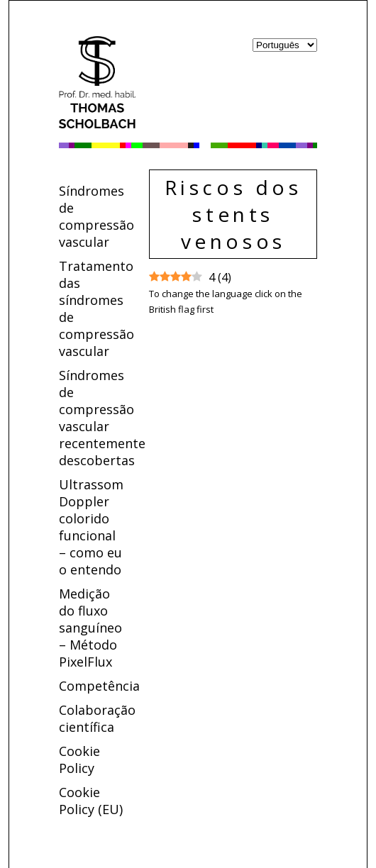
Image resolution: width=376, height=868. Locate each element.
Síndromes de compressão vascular (96, 216)
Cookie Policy (79, 759)
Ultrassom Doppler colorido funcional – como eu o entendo (91, 527)
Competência (99, 686)
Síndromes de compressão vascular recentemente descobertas (102, 418)
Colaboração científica (97, 718)
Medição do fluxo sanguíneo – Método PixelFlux (90, 628)
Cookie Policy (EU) (91, 801)
